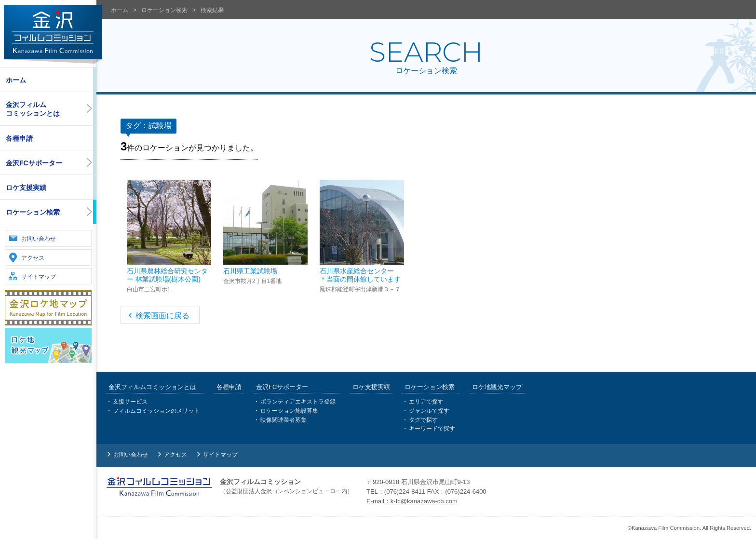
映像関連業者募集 (283, 420)
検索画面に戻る (162, 316)
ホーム (16, 80)
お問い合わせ (39, 239)
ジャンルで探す (429, 411)
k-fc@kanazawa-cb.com (424, 501)
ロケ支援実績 (26, 188)
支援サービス (130, 402)
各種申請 (19, 138)
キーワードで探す (432, 429)
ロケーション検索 (33, 212)
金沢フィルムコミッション (53, 34)
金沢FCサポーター (34, 163)
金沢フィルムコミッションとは (33, 109)
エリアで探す (426, 402)
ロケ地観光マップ (497, 387)
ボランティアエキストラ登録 (298, 402)
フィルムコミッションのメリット (156, 411)
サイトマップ (39, 277)
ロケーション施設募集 (289, 411)
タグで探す (423, 420)
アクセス (33, 258)
